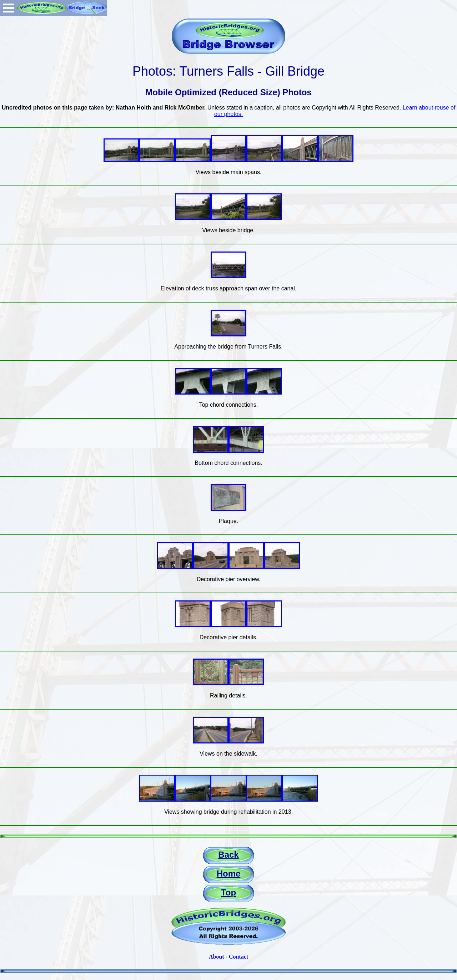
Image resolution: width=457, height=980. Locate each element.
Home (229, 874)
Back (228, 855)
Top (228, 892)
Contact (238, 957)
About (217, 957)
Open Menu (9, 8)
